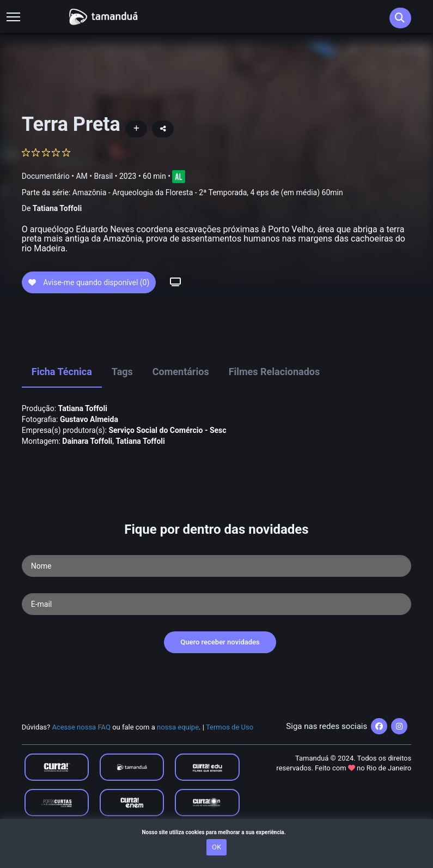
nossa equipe (178, 746)
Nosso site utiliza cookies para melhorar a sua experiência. (216, 832)
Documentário (46, 176)
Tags (122, 391)
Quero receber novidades (220, 662)
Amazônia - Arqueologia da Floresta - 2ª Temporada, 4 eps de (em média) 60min (208, 192)
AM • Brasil (94, 176)
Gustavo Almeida (89, 438)
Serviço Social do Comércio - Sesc (167, 449)
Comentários (181, 391)
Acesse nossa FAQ (81, 746)
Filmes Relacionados (275, 391)
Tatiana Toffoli (57, 208)
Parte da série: (182, 193)
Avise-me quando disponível (89, 302)
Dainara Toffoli (87, 460)
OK (216, 847)
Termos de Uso (230, 746)
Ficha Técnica (62, 391)
